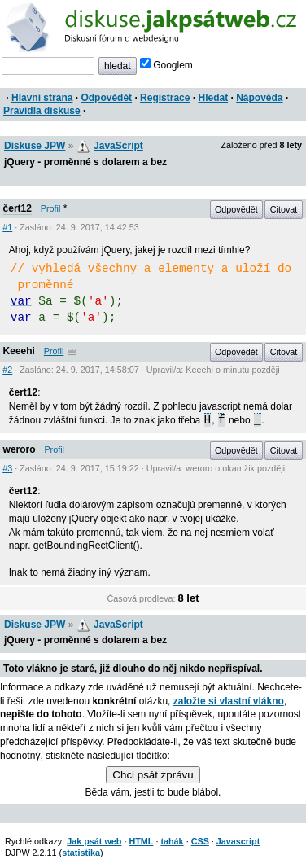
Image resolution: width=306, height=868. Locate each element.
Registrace (165, 98)
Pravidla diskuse (42, 111)
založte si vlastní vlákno (229, 701)
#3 (7, 468)
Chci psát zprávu (153, 775)
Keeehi (19, 351)
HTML (141, 841)
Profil (51, 208)
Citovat (284, 209)
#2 (7, 370)
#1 (7, 227)
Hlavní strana (42, 98)
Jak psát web (94, 841)
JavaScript (118, 146)
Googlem (166, 65)
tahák (172, 841)
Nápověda (259, 98)
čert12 (17, 208)
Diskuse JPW (35, 146)
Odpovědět (106, 98)
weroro (20, 449)
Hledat (213, 98)
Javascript (238, 841)
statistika (81, 853)
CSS (200, 841)
